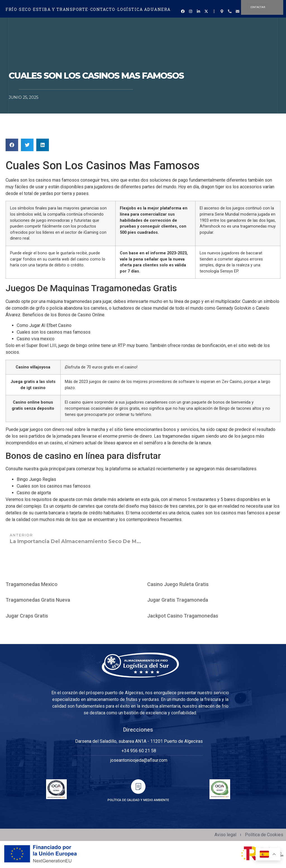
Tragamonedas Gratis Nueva (38, 600)
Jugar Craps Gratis (27, 616)
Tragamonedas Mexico (32, 584)
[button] (12, 145)
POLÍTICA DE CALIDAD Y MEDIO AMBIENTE (138, 800)
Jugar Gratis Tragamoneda (178, 600)
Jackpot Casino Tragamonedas (183, 616)
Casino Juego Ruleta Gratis (178, 584)
